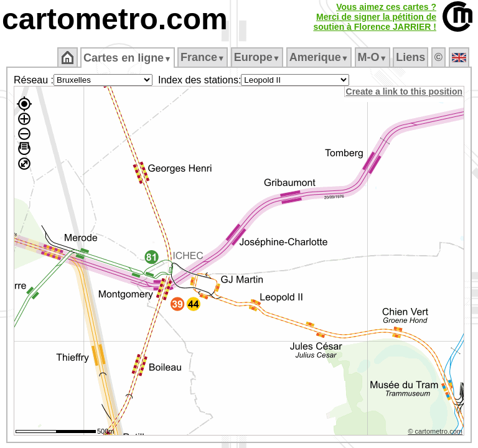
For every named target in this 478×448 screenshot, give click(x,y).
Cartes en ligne (129, 58)
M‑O (373, 57)
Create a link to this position (405, 91)
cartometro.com (115, 19)
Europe (258, 57)
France (203, 57)
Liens (412, 57)
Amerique (320, 57)
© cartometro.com (436, 433)
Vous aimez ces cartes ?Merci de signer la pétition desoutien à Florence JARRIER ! (375, 17)
